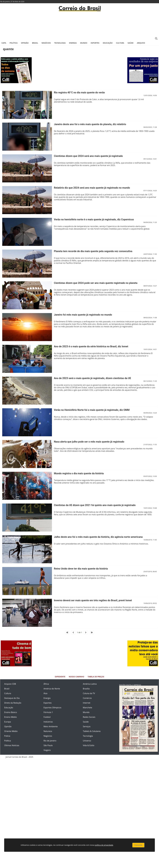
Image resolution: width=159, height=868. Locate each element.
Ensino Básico (11, 712)
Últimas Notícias (12, 745)
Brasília (86, 689)
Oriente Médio (11, 731)
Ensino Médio (10, 717)
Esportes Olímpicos (52, 708)
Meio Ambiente (51, 726)
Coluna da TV (89, 693)
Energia (73, 43)
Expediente (60, 677)
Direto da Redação (13, 703)
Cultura (120, 43)
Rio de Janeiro (50, 741)
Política (14, 43)
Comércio (87, 698)
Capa (4, 43)
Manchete (87, 708)
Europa (8, 722)
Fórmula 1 (48, 712)
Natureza (48, 731)
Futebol (47, 717)
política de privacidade (104, 845)
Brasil (35, 43)
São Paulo (48, 745)
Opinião (25, 43)
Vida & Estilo (89, 745)
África (46, 684)
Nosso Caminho (76, 677)
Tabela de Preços (96, 677)
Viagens (47, 750)
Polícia (7, 736)
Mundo (84, 43)
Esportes (95, 43)
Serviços (87, 726)
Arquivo (141, 43)
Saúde (130, 43)
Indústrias (48, 722)
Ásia (46, 693)
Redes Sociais (89, 717)
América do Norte (52, 689)
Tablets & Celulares (92, 731)
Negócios (46, 43)
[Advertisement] (79, 26)
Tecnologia (60, 43)
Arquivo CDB (10, 684)
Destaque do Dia (12, 698)
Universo (87, 741)
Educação (108, 43)
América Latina (90, 684)
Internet (87, 703)
